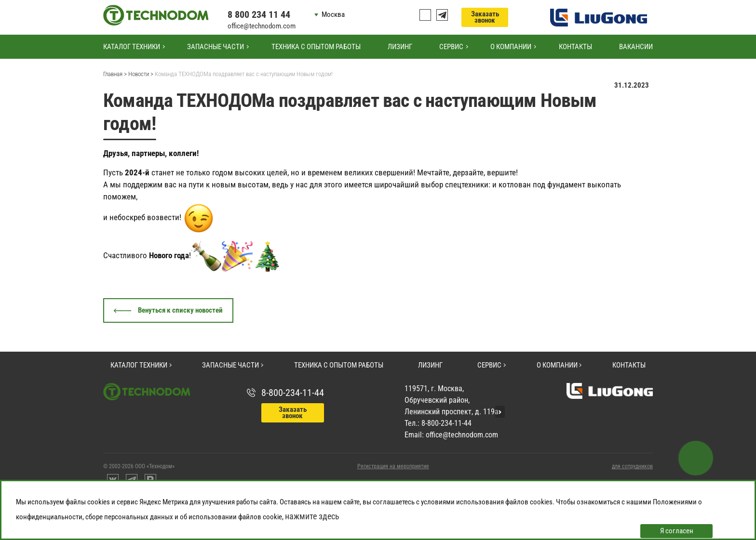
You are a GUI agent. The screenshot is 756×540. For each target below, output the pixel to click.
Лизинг (400, 47)
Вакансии (636, 47)
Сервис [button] (451, 47)
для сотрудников (632, 466)
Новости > (141, 74)
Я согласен (677, 531)
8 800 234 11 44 (259, 14)
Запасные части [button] (216, 47)
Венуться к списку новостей (180, 310)
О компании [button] (511, 47)
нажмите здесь (312, 516)
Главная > (115, 74)
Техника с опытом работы (316, 47)
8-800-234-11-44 (293, 393)
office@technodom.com (262, 26)
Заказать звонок (485, 17)
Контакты (575, 47)
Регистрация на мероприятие (393, 466)
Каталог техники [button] (132, 47)
